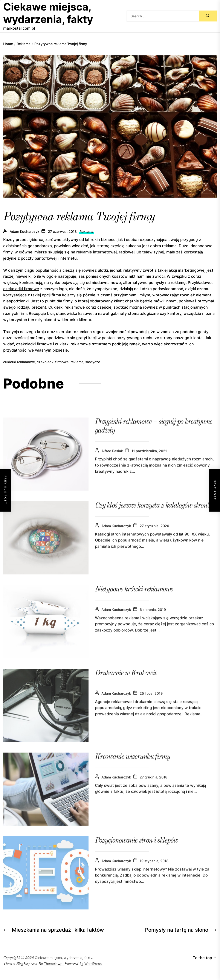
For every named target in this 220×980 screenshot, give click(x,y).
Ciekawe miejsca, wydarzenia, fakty (48, 13)
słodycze (93, 362)
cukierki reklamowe (19, 362)
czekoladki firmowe (21, 289)
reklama (77, 362)
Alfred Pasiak (112, 459)
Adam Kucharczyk (24, 232)
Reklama (86, 232)
